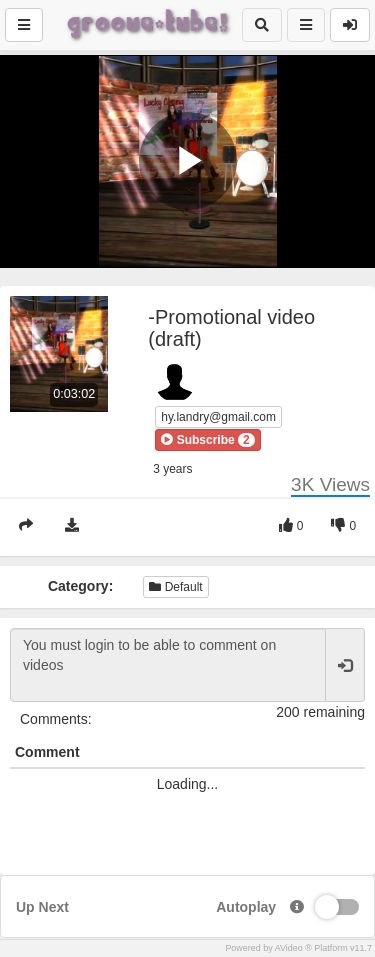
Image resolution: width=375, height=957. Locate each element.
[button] (207, 440)
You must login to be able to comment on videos (168, 665)
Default (175, 587)
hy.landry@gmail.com (218, 417)
